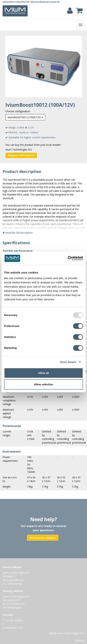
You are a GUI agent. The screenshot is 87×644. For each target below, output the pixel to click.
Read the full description (18, 233)
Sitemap (80, 641)
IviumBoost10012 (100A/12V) (25, 117)
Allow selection (43, 384)
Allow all (43, 373)
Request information (21, 155)
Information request (43, 538)
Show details (68, 362)
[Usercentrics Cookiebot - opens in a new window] (68, 258)
